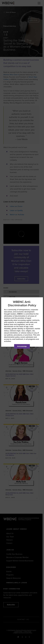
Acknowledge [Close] (22, 346)
